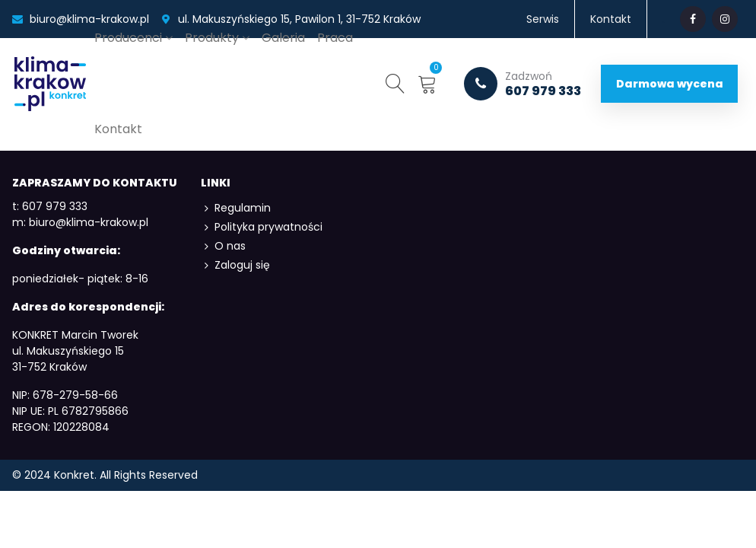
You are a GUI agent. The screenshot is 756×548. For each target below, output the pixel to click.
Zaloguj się (235, 265)
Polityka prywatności (262, 227)
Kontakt (118, 129)
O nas (223, 246)
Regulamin (236, 208)
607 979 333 (523, 84)
